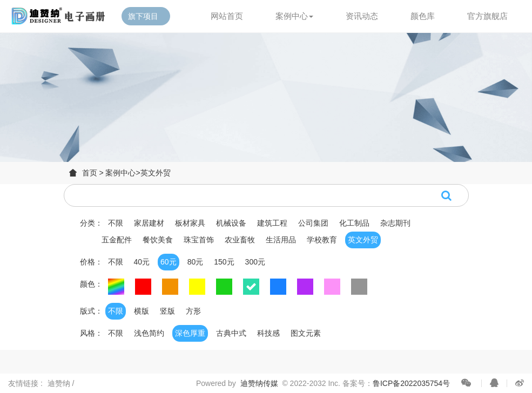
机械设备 (231, 223)
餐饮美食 (158, 240)
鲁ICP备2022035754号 (411, 383)
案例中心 (120, 173)
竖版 (167, 311)
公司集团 (313, 223)
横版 (142, 311)
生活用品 (281, 240)
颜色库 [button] (423, 16)
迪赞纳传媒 (259, 383)
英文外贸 (156, 173)
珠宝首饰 (199, 240)
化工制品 (354, 223)
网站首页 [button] (227, 16)
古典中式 (231, 333)
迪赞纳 (60, 383)
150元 (224, 262)
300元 (255, 262)
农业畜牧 (240, 240)
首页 (90, 173)
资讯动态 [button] (362, 16)
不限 (116, 223)
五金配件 (117, 240)
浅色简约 (149, 333)
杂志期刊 (395, 223)
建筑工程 (272, 223)
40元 (142, 262)
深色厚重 (190, 333)
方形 (193, 311)
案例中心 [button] (294, 16)
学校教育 (322, 240)
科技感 (268, 333)
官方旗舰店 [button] (487, 16)
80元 (196, 262)
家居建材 (149, 223)
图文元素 (306, 333)
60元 (169, 262)
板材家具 (190, 223)
